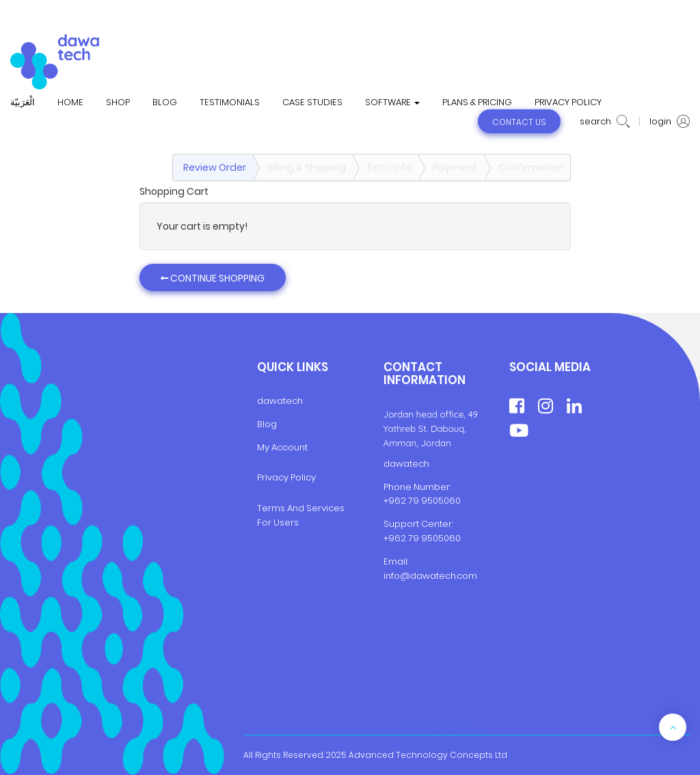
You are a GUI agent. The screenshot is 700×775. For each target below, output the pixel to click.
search (605, 122)
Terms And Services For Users (301, 515)
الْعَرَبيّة (23, 103)
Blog (267, 424)
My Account (282, 447)
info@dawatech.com (430, 576)
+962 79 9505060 (422, 501)
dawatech (280, 401)
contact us (519, 122)
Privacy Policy (286, 477)
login (670, 122)
